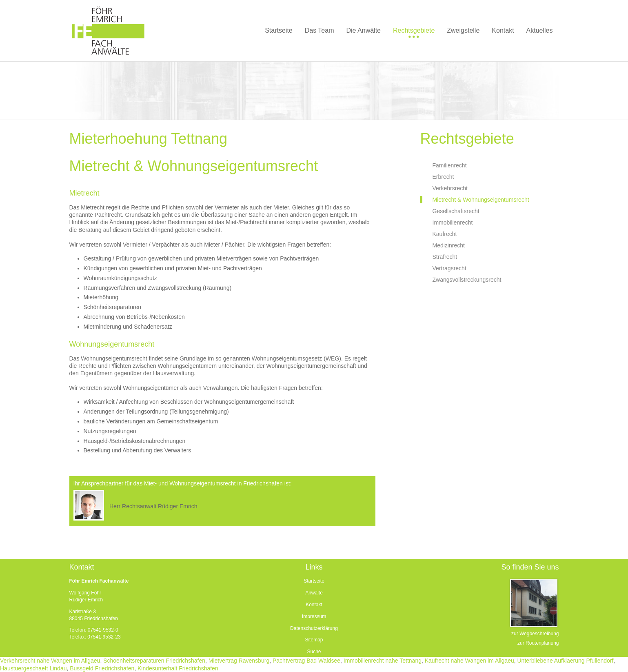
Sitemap (314, 640)
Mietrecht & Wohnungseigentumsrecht (481, 200)
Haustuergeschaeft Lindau (33, 668)
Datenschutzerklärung (314, 628)
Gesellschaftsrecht (456, 211)
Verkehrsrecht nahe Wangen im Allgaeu (50, 661)
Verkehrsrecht (450, 188)
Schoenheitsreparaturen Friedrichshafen (154, 661)
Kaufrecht (445, 234)
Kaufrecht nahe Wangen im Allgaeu (469, 661)
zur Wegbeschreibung (535, 634)
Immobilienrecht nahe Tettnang (383, 661)
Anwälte (314, 593)
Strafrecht (445, 257)
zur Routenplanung (538, 643)
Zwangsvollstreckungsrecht (467, 280)
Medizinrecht (449, 245)
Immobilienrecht (453, 223)
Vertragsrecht (449, 268)
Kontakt (314, 605)
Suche (314, 652)
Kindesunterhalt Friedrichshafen (178, 668)
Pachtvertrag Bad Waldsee (306, 661)
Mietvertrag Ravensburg (239, 661)
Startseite (314, 581)
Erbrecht (443, 177)
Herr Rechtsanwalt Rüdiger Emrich (153, 506)
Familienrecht (450, 165)
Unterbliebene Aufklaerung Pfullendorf (566, 661)
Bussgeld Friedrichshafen (102, 668)
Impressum (314, 616)
